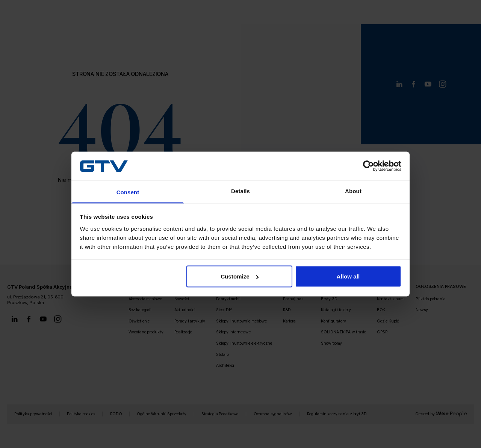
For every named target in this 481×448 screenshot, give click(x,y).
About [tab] (353, 191)
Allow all (348, 276)
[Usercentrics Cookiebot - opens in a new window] (368, 166)
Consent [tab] (128, 192)
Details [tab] (240, 191)
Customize (240, 276)
